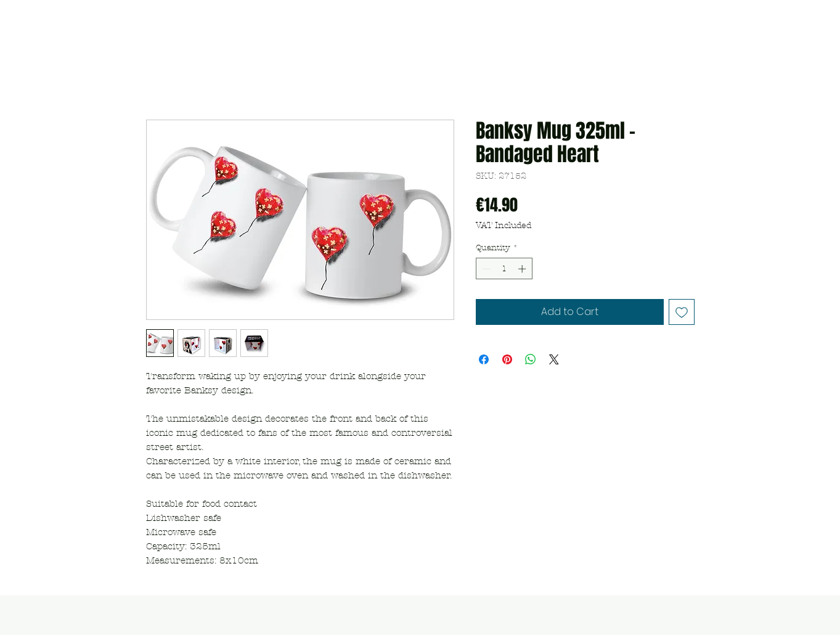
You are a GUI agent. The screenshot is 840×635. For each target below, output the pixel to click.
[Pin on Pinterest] (507, 359)
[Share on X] (554, 359)
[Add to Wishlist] (682, 312)
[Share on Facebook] (484, 359)
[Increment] (523, 269)
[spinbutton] (504, 269)
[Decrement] (485, 269)
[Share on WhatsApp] (531, 359)
